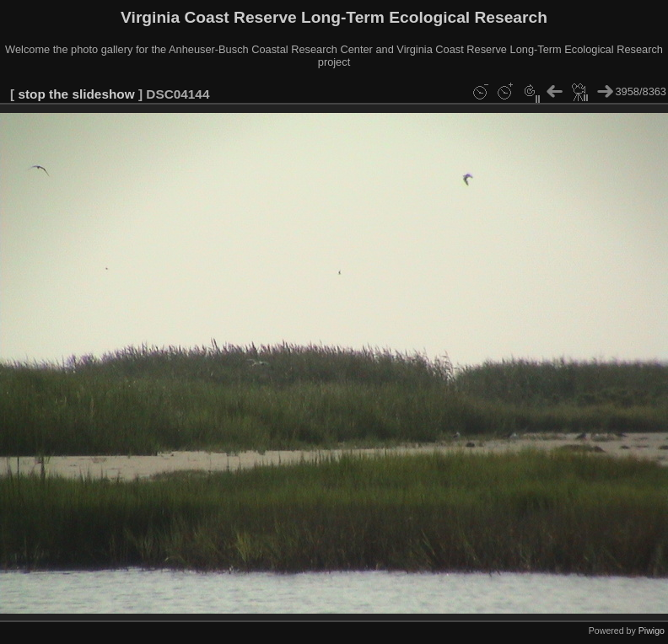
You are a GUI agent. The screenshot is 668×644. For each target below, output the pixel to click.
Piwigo (652, 631)
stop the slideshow (76, 94)
